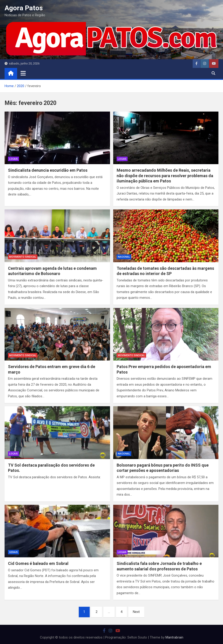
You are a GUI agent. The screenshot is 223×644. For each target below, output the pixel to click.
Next (136, 612)
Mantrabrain (174, 637)
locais (13, 159)
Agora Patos (24, 8)
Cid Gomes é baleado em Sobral (38, 563)
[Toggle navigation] (23, 73)
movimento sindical (23, 257)
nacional (124, 257)
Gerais (13, 552)
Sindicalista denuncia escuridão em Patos (48, 170)
